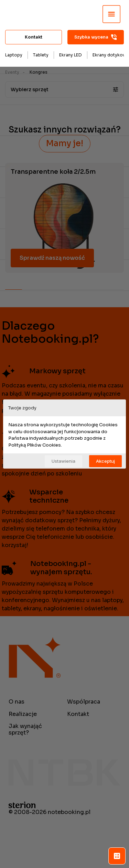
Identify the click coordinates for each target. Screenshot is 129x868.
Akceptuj (105, 461)
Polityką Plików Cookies (35, 445)
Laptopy (14, 55)
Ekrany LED (71, 55)
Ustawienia (63, 461)
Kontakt (34, 37)
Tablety (41, 55)
